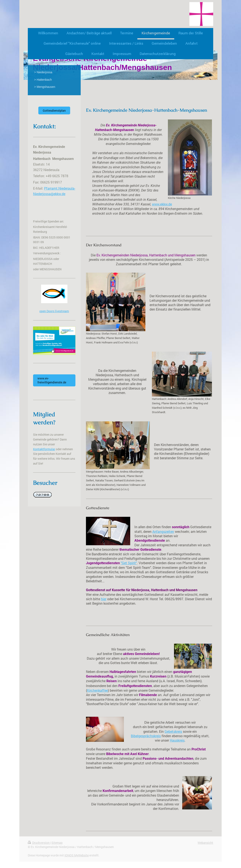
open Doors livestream (54, 311)
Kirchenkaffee (97, 690)
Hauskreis (177, 740)
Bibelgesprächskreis (146, 736)
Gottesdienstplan (54, 111)
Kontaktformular (44, 449)
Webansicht (205, 843)
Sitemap (57, 843)
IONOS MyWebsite (77, 855)
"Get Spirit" (129, 563)
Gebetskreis (173, 731)
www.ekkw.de (162, 204)
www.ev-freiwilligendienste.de (52, 380)
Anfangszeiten (163, 532)
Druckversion (39, 843)
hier (104, 599)
